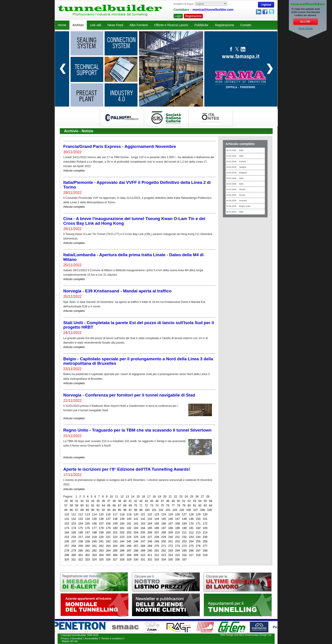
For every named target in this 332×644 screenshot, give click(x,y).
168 (177, 524)
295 (184, 551)
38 (114, 501)
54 (200, 501)
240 (94, 541)
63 (98, 506)
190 (184, 528)
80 (189, 506)
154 (81, 524)
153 (74, 524)
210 (177, 533)
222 (115, 537)
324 (94, 560)
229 (164, 537)
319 (205, 555)
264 (115, 546)
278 (67, 551)
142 (143, 519)
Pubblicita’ (202, 25)
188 (171, 528)
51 (184, 501)
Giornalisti (77, 638)
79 (184, 506)
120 (136, 514)
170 (191, 524)
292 (164, 551)
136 (101, 519)
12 (122, 497)
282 (94, 551)
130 (205, 514)
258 (74, 546)
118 (122, 514)
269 (150, 546)
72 (146, 506)
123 (157, 514)
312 (157, 555)
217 (81, 537)
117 (115, 514)
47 (162, 501)
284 (108, 551)
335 (171, 560)
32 (82, 501)
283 (101, 551)
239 (88, 541)
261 (94, 546)
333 (157, 560)
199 (101, 533)
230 (171, 537)
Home (62, 25)
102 (161, 510)
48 (168, 501)
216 (74, 537)
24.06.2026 (238, 206)
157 (101, 524)
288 (136, 551)
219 (94, 537)
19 (160, 497)
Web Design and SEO (232, 635)
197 (88, 533)
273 (177, 546)
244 (122, 541)
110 (67, 514)
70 (136, 506)
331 (143, 560)
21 (170, 497)
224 (129, 537)
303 (94, 555)
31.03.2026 (236, 189)
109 (209, 510)
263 (108, 546)
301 (81, 555)
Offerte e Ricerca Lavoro (171, 25)
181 (122, 528)
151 (205, 519)
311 (150, 555)
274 (184, 546)
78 (178, 506)
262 (101, 546)
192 (198, 528)
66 (114, 506)
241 (101, 541)
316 (184, 555)
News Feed (115, 25)
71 (141, 506)
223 (122, 537)
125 (171, 514)
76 (168, 506)
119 (129, 514)
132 (74, 519)
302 (88, 555)
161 (129, 524)
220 (101, 537)
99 (141, 510)
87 (77, 510)
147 (177, 519)
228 (157, 537)
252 (177, 541)
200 (108, 533)
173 (67, 528)
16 (143, 497)
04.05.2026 (237, 201)
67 (120, 506)
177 (94, 528)
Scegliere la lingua (184, 4)
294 (177, 551)
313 (164, 555)
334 (164, 560)
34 (93, 501)
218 (88, 537)
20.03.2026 (235, 178)
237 (74, 541)
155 (88, 524)
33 (87, 501)
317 (191, 555)
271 (164, 546)
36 (104, 501)
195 (74, 533)
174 (74, 528)
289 (143, 551)
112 (81, 514)
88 (82, 510)
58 (71, 506)
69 (130, 506)
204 (136, 533)
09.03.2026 (235, 150)
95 (120, 510)
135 (94, 519)
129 (198, 514)
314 (171, 555)
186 (157, 528)
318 (198, 555)
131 (67, 519)
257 (67, 546)
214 (205, 533)
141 (136, 519)
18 (154, 497)
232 (184, 537)
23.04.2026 (236, 195)
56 (211, 501)
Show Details (305, 28)
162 (136, 524)
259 (81, 546)
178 (101, 528)
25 (192, 497)
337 (184, 560)
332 (150, 560)
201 (115, 533)
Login (178, 16)
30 (71, 501)
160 (122, 524)
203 (129, 533)
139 (122, 519)
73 (152, 506)
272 (171, 546)
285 (115, 551)
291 (157, 551)
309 (136, 555)
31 (77, 501)
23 (181, 497)
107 (196, 510)
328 (122, 560)
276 (198, 546)
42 (136, 501)
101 (154, 510)
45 (152, 501)
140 (129, 519)
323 (88, 560)
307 (122, 555)
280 (81, 551)
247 (143, 541)
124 (164, 514)
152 (67, 524)
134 (88, 519)
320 (67, 560)
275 (191, 546)
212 (191, 533)
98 (136, 510)
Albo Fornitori (139, 25)
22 (176, 497)
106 (189, 510)
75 (162, 506)
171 (198, 524)
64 (104, 506)
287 (129, 551)
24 (186, 497)
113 (88, 514)
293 (171, 551)
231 (177, 537)
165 (157, 524)
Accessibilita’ (92, 638)
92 (104, 510)
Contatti (246, 25)
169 (184, 524)
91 (98, 510)
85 (66, 510)
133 (81, 519)
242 (108, 541)
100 (147, 510)
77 (173, 506)
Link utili (96, 25)
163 (143, 524)
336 (177, 560)
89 (87, 510)
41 (130, 501)
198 (94, 533)
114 (94, 514)
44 (146, 501)
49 (173, 501)
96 (125, 510)
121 (143, 514)
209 (171, 533)
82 (200, 506)
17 (149, 497)
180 (115, 528)
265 (122, 546)
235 (205, 537)
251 (171, 541)
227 (150, 537)
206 (150, 533)
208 (164, 533)
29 (66, 501)
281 (88, 551)
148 (184, 519)
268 (143, 546)
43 (141, 501)
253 (184, 541)
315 (177, 555)
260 (88, 546)
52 (189, 501)
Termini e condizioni (112, 638)
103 (168, 510)
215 (67, 537)
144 (157, 519)
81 (195, 506)
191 (191, 528)
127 (184, 514)
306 (115, 555)
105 (182, 510)
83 (205, 506)
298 (205, 551)
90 (93, 510)
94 (114, 510)
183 (136, 528)
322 (81, 560)
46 (157, 501)
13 (127, 497)
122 (150, 514)
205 (143, 533)
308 (129, 555)
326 (108, 560)
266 (129, 546)
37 (109, 501)
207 (157, 533)
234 (198, 537)
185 (150, 528)
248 (150, 541)
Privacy (65, 638)
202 (122, 533)
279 (74, 551)
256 (205, 541)
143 (150, 519)
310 (143, 555)
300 (74, 555)
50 (178, 501)
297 (198, 551)
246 (136, 541)
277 (205, 546)
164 (150, 524)
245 (129, 541)
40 (125, 501)
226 (143, 537)
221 (108, 537)
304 (101, 555)
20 (165, 497)
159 (115, 524)
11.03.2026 (235, 156)
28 (208, 497)
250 (164, 541)
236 (67, 541)
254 (191, 541)
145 (164, 519)
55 (205, 501)
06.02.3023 (235, 212)
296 (191, 551)
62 (93, 506)
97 (130, 510)
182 (129, 528)
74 (157, 506)
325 (101, 560)
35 (98, 501)
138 (115, 519)
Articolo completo (74, 171)
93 (109, 510)
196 (81, 533)
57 (66, 506)
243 (115, 541)
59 (77, 506)
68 (125, 506)
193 (205, 528)
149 (191, 519)
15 (138, 497)
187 (164, 528)
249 (157, 541)
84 (211, 506)
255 (198, 541)
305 (108, 555)
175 (81, 528)
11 (117, 497)
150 (198, 519)
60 (82, 506)
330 (136, 560)
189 (177, 528)
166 (164, 524)
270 (157, 546)
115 (101, 514)
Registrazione (193, 16)
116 (108, 514)
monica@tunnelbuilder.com (213, 10)
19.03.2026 (236, 162)
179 (108, 528)
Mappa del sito (70, 641)
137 (108, 519)
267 (136, 546)
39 (120, 501)
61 (87, 506)
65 (109, 506)
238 (81, 541)
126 (177, 514)
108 (202, 510)
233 (191, 537)
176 (88, 528)
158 (108, 524)
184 (143, 528)
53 (195, 501)
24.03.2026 (235, 184)
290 (150, 551)
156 (94, 524)
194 (67, 533)
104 (175, 510)
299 (67, 555)
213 (198, 533)
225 (136, 537)
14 (133, 497)
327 (115, 560)
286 (122, 551)
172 (205, 524)
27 (202, 497)
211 (184, 533)
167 (171, 524)
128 (191, 514)
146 (171, 519)
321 (74, 560)
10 (111, 497)
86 (71, 510)
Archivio (78, 25)
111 (74, 514)
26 (197, 497)
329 (129, 560)
